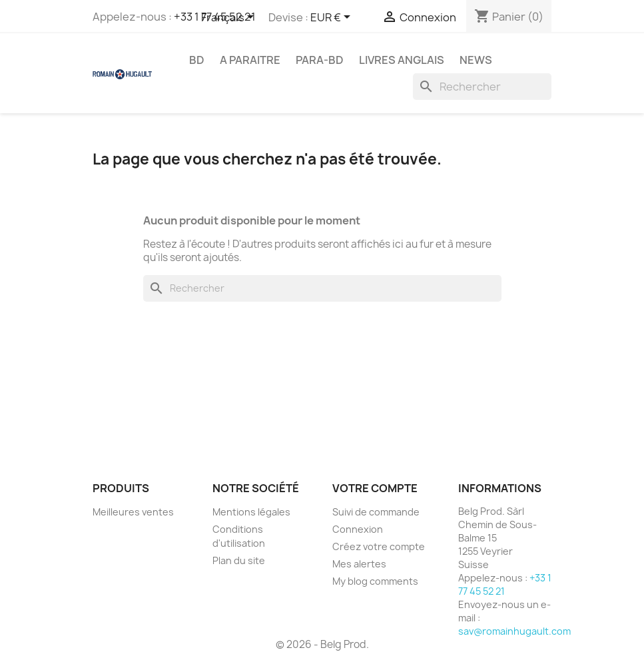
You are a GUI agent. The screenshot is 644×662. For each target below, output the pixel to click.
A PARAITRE (250, 60)
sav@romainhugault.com (514, 631)
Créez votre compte (379, 546)
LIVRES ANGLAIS (402, 60)
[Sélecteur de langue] (230, 18)
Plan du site (239, 560)
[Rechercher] (482, 87)
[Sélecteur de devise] (333, 18)
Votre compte (375, 488)
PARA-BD (320, 60)
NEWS (476, 60)
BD (197, 60)
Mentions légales (251, 512)
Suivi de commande (376, 512)
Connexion (358, 529)
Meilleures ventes (133, 512)
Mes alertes (359, 564)
